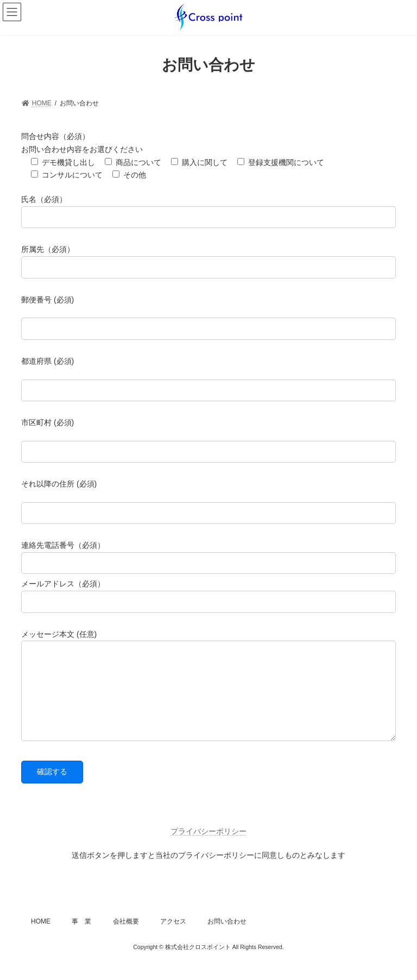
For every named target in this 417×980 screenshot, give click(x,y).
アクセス (173, 938)
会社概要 (126, 938)
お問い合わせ (227, 938)
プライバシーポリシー (208, 848)
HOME (41, 938)
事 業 (81, 938)
